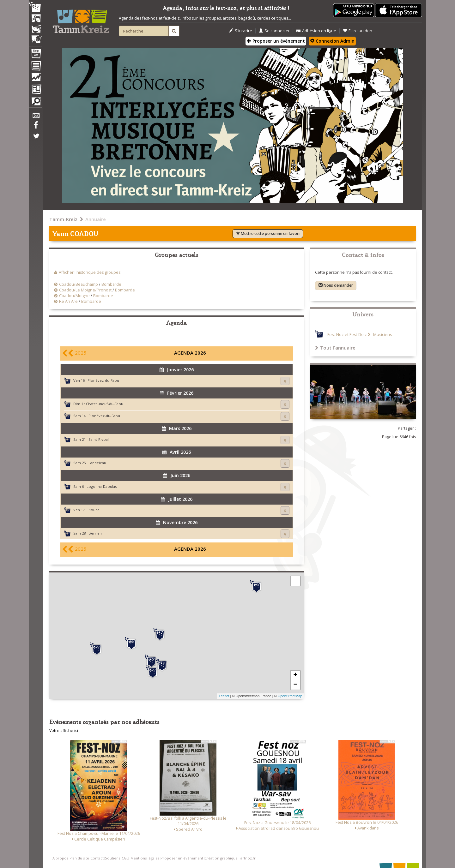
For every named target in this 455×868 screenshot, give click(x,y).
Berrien (95, 533)
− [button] (295, 685)
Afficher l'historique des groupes (90, 272)
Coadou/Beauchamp (79, 284)
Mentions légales (145, 858)
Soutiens (112, 858)
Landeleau (97, 463)
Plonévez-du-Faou (103, 380)
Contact (97, 858)
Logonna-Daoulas (102, 486)
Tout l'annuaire (335, 348)
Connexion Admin (332, 41)
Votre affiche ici (64, 730)
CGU (125, 858)
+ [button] (295, 675)
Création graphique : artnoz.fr (230, 858)
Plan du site (79, 858)
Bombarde (111, 284)
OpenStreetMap (290, 696)
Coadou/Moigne (74, 296)
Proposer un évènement (276, 41)
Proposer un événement (182, 858)
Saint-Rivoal (99, 439)
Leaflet (224, 696)
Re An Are (68, 301)
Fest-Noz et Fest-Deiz (347, 335)
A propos (60, 858)
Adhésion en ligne (316, 31)
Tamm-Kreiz (63, 219)
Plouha (94, 510)
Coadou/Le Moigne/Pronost (85, 290)
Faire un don (358, 31)
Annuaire (96, 219)
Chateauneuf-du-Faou (105, 404)
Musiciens (382, 335)
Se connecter (274, 31)
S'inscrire (241, 31)
